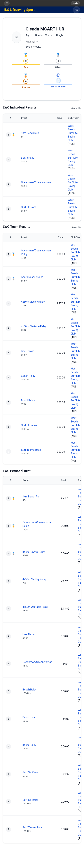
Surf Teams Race (31, 450)
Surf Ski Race (29, 207)
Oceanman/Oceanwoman (36, 182)
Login (75, 3)
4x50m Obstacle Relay (34, 326)
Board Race (28, 158)
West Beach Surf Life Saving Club (73, 133)
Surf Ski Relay (29, 425)
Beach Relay (28, 376)
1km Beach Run (30, 133)
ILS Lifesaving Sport (19, 10)
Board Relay (28, 400)
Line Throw (27, 351)
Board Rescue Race (32, 277)
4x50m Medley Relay (33, 302)
